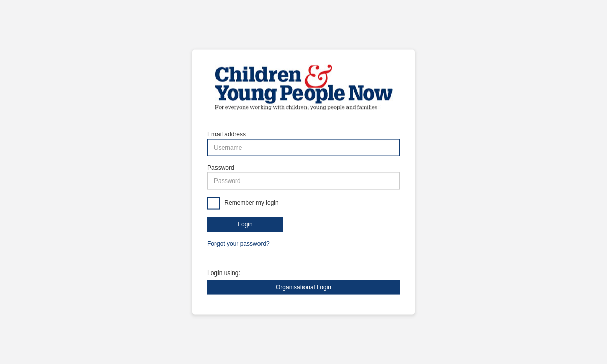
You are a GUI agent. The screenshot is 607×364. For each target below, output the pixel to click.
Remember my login (251, 203)
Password (221, 168)
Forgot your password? (239, 244)
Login (245, 224)
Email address (227, 134)
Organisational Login (303, 287)
